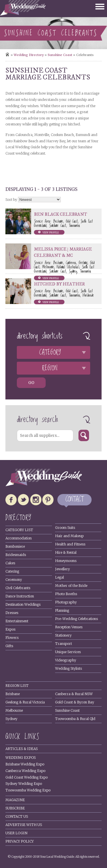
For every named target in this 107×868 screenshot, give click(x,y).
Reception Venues (69, 627)
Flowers (12, 638)
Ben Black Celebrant (60, 214)
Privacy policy (20, 841)
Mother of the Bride (71, 586)
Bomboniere (15, 546)
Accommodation (19, 538)
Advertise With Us (24, 825)
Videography (66, 660)
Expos (10, 629)
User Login (16, 833)
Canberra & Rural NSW (74, 694)
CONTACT (74, 500)
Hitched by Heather (59, 284)
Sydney (11, 719)
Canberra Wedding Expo (25, 771)
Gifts (9, 646)
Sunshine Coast (60, 55)
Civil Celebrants (18, 588)
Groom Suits (65, 528)
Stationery (63, 635)
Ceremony (14, 580)
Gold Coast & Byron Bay (75, 702)
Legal (59, 577)
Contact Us (17, 816)
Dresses (12, 613)
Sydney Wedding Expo (24, 784)
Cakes (10, 563)
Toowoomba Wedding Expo (28, 790)
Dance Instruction (20, 596)
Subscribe (15, 808)
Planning (62, 610)
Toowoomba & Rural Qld (75, 719)
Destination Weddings (23, 604)
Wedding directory (29, 55)
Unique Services (68, 652)
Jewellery (62, 569)
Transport (63, 644)
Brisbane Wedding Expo (25, 764)
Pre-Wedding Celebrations (76, 619)
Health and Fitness (70, 544)
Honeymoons (66, 561)
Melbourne (14, 710)
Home (7, 54)
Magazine (15, 800)
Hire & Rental (66, 552)
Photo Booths (66, 594)
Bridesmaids (16, 555)
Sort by (11, 200)
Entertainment (17, 621)
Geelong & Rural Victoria (25, 702)
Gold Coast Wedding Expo (27, 777)
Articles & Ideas (22, 749)
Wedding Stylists (68, 668)
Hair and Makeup (69, 536)
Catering (12, 571)
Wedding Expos (21, 758)
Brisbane (13, 694)
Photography (66, 602)
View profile (51, 233)
